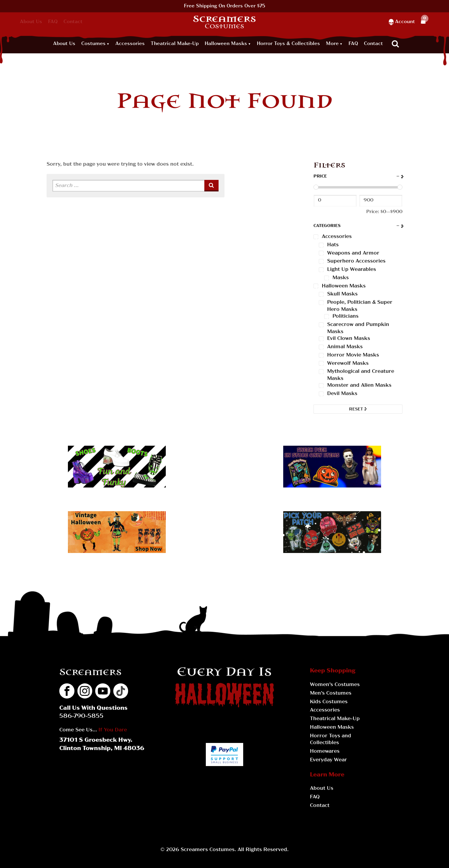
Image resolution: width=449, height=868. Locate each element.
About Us (31, 22)
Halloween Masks (226, 44)
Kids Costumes (329, 702)
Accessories (130, 44)
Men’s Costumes (331, 693)
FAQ (53, 22)
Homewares (325, 751)
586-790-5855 (81, 716)
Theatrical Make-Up (175, 44)
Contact (73, 22)
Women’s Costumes (335, 685)
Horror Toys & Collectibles (288, 44)
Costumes (93, 44)
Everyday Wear (328, 760)
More (332, 44)
